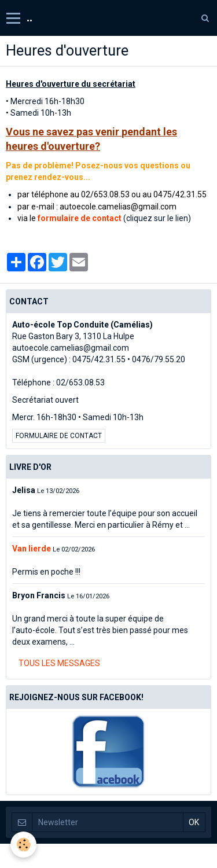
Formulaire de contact (59, 436)
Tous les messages (59, 663)
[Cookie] (23, 845)
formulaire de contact (80, 218)
